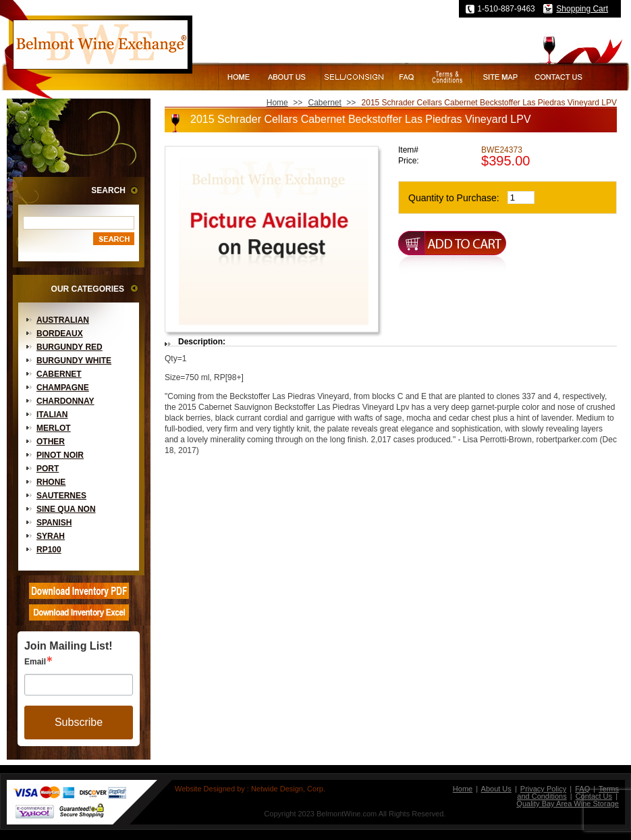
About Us (496, 789)
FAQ (582, 789)
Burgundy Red (70, 347)
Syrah (51, 536)
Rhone (51, 482)
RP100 (49, 550)
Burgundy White (74, 361)
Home (277, 103)
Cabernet (59, 374)
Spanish (54, 523)
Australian (63, 320)
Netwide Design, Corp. (288, 789)
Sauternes (61, 496)
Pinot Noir (60, 455)
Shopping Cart (582, 9)
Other (51, 442)
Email (35, 662)
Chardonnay (65, 401)
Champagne (63, 388)
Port (48, 469)
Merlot (54, 428)
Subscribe (79, 722)
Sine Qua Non (66, 509)
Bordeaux (60, 334)
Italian (52, 415)
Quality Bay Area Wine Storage (568, 804)
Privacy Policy (543, 789)
